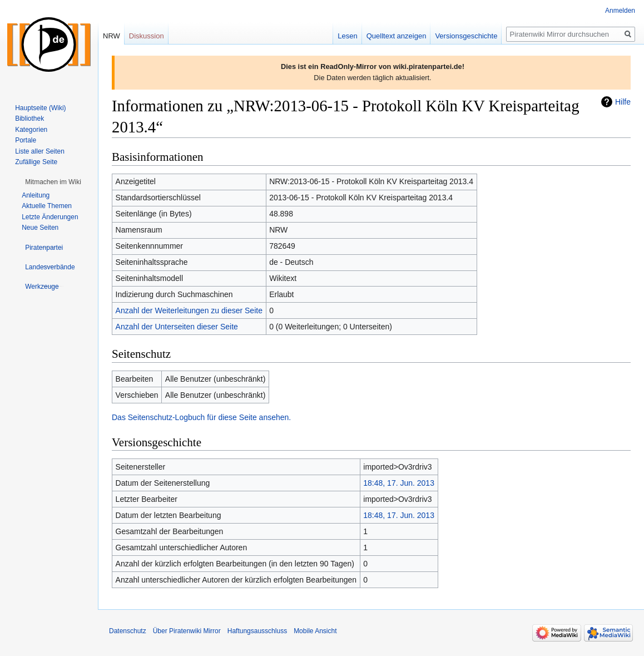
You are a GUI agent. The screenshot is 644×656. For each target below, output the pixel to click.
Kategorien (31, 130)
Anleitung (36, 195)
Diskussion (147, 36)
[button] (53, 182)
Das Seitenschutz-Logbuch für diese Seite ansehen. (201, 417)
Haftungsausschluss (257, 631)
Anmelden (620, 11)
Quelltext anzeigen (397, 36)
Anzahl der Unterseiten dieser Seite (177, 327)
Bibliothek (29, 119)
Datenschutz (128, 631)
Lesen (347, 36)
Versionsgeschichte (466, 36)
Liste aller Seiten (40, 151)
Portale (26, 140)
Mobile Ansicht (315, 631)
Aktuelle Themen (47, 206)
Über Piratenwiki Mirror (187, 631)
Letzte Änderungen (50, 217)
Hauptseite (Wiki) (40, 108)
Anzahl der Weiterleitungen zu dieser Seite (189, 310)
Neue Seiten (40, 228)
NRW (112, 36)
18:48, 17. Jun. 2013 (399, 483)
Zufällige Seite (36, 162)
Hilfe (623, 102)
